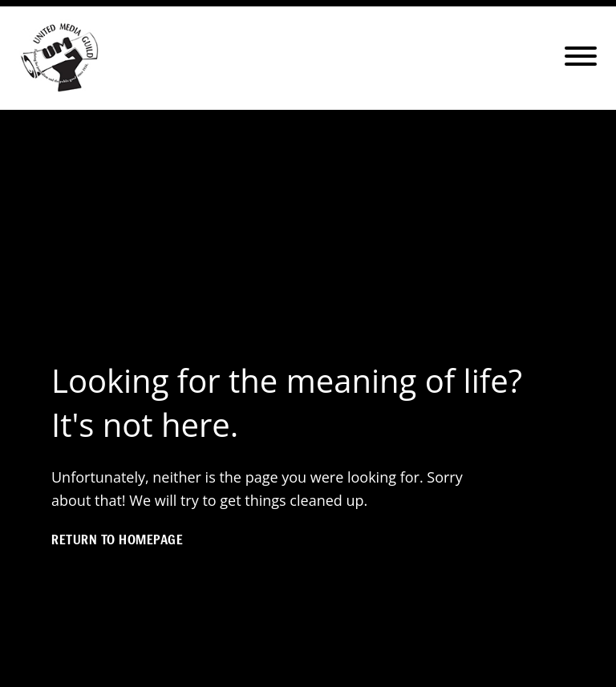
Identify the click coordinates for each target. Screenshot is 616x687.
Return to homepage (117, 539)
